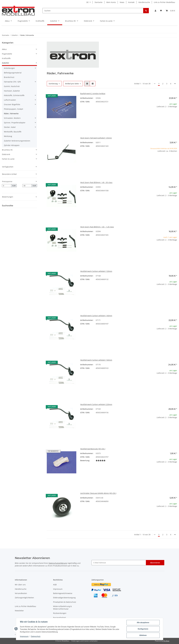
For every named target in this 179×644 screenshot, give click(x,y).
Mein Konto (111, 2)
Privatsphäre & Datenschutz (65, 602)
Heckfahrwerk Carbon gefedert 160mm (96, 360)
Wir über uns (20, 585)
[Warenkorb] (170, 11)
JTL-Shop (166, 641)
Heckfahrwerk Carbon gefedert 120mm (96, 271)
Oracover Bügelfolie (12, 104)
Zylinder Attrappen (12, 145)
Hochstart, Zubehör (12, 91)
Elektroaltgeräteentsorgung (64, 598)
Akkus (4, 49)
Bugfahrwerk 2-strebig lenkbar (93, 94)
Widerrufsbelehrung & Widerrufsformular (62, 608)
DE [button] (87, 2)
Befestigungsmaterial (13, 73)
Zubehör (6, 63)
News (122, 2)
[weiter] (175, 84)
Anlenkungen (9, 68)
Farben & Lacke (8, 159)
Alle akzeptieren (143, 623)
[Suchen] (93, 11)
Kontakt (131, 2)
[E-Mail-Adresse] (119, 563)
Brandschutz (9, 77)
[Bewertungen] (101, 460)
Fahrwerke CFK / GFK (12, 82)
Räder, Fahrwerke (11, 114)
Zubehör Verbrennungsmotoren (17, 141)
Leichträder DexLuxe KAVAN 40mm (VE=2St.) (98, 493)
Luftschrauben (10, 100)
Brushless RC (7, 150)
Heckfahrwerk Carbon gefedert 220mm (96, 404)
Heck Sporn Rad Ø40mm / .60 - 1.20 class (97, 227)
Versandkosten (21, 593)
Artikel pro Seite (72, 84)
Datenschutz (36, 636)
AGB (55, 585)
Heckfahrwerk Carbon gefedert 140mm (96, 316)
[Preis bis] (27, 186)
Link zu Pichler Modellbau (164, 2)
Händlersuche (144, 2)
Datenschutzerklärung (58, 563)
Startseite (99, 2)
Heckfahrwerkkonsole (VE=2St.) (93, 449)
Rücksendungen (60, 613)
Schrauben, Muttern (12, 118)
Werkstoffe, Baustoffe (13, 132)
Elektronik (6, 154)
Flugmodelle (7, 54)
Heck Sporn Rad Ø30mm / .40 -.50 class (96, 182)
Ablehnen (143, 635)
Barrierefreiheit (60, 618)
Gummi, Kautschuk (12, 86)
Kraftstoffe (6, 58)
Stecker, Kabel (10, 127)
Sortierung (53, 84)
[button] (155, 11)
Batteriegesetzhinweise (63, 593)
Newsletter (19, 611)
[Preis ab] (7, 186)
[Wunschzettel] (161, 11)
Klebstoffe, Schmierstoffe (14, 95)
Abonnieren (155, 563)
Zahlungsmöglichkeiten (24, 598)
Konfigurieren (143, 629)
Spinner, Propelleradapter (15, 123)
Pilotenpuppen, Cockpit (13, 109)
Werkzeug (8, 136)
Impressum (58, 589)
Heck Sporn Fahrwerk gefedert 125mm (96, 138)
